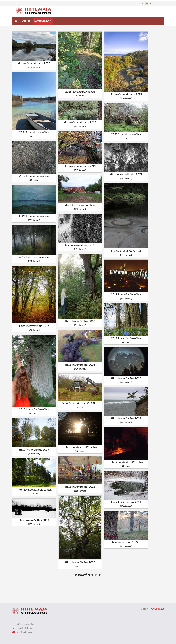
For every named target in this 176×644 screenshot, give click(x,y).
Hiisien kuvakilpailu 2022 (80, 166)
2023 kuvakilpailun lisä (126, 135)
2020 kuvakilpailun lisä (34, 216)
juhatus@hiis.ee (25, 632)
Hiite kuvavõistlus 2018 (80, 321)
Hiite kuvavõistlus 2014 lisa (80, 447)
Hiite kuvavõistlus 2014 (126, 419)
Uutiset (26, 21)
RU (151, 4)
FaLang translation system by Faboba (23, 597)
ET (143, 4)
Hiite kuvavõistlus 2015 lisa (80, 404)
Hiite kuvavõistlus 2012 (80, 487)
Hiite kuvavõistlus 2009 (34, 520)
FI (147, 4)
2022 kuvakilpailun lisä (34, 176)
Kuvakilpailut (43, 21)
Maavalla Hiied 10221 (126, 542)
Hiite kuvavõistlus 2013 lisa (126, 462)
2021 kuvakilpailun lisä (80, 205)
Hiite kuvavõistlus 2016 (80, 365)
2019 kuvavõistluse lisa (34, 257)
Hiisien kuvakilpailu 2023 (80, 123)
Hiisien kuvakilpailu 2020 (126, 251)
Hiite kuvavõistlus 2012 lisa (34, 490)
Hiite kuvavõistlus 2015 (126, 379)
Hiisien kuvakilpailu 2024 (126, 94)
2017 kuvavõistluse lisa (126, 338)
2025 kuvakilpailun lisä (80, 92)
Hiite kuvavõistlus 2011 (126, 502)
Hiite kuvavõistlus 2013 (34, 450)
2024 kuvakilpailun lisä (34, 133)
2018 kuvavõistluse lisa (126, 295)
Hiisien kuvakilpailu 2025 (34, 64)
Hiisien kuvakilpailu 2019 (80, 245)
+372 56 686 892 (25, 628)
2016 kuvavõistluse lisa (34, 410)
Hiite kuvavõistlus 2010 (80, 563)
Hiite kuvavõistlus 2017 (34, 326)
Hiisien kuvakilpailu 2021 (126, 175)
